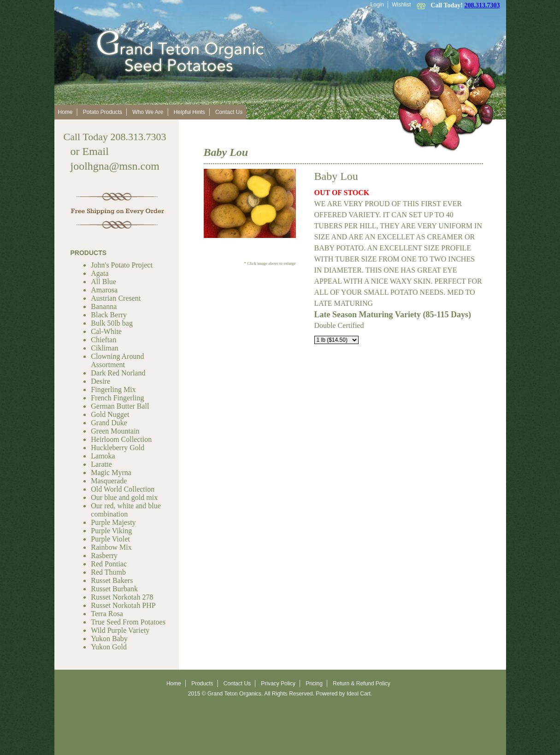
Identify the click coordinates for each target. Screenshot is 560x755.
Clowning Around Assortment (117, 360)
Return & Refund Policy (362, 684)
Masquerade (109, 481)
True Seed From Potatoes (128, 622)
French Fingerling (117, 398)
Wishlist (401, 5)
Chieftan (103, 340)
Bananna (104, 306)
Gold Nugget (110, 414)
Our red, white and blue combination (126, 510)
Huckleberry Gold (118, 448)
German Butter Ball (120, 406)
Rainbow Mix (111, 547)
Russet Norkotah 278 (122, 597)
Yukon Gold (109, 647)
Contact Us (229, 112)
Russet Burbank (114, 589)
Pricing (314, 684)
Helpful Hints (189, 112)
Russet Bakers (112, 580)
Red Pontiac (109, 564)
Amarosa (104, 290)
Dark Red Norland (118, 373)
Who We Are (148, 112)
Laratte (101, 464)
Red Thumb (108, 572)
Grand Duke (109, 423)
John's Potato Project (122, 265)
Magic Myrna (111, 473)
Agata (100, 273)
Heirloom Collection (121, 439)
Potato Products (103, 112)
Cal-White (106, 331)
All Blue (103, 282)
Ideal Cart (359, 694)
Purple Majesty (113, 522)
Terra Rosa (107, 614)
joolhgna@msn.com (115, 166)
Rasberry (104, 556)
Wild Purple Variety (120, 630)
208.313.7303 (482, 5)
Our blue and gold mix (124, 497)
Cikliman (105, 348)
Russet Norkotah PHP (123, 605)
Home (65, 112)
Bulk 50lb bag (112, 323)
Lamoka (103, 456)
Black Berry (109, 315)
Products (202, 684)
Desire (100, 381)
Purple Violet (110, 539)
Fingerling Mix (113, 389)
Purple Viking (111, 531)
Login (377, 5)
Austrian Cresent (116, 298)
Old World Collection (123, 489)
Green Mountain (115, 431)
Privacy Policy (278, 684)
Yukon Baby (109, 639)
